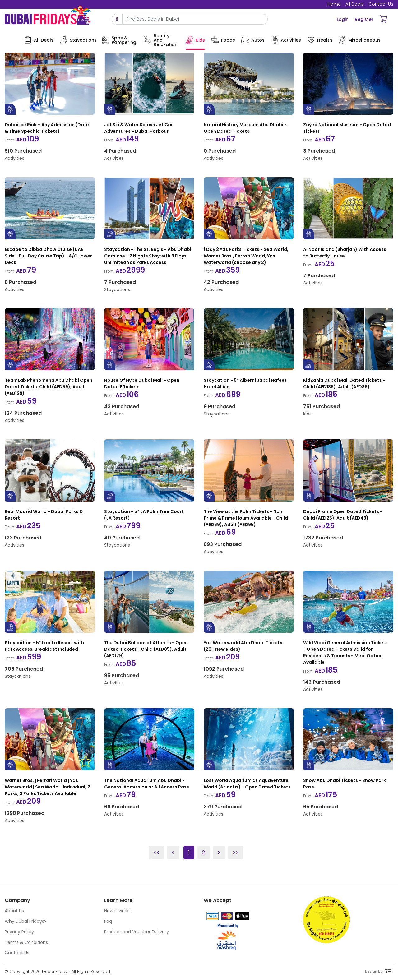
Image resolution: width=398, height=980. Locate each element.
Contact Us (381, 4)
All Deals (355, 4)
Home (334, 4)
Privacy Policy (19, 932)
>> (236, 852)
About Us (14, 911)
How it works (117, 911)
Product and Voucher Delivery (137, 932)
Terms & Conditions (26, 942)
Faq (108, 921)
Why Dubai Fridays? (26, 921)
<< (156, 852)
